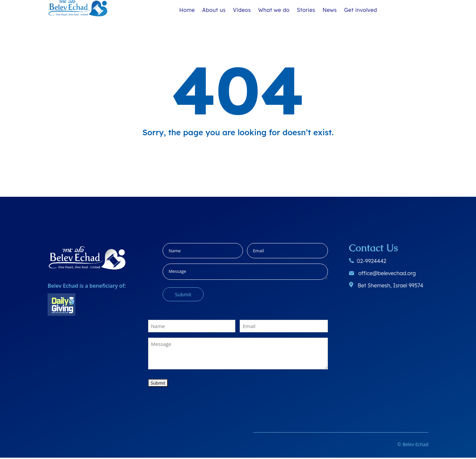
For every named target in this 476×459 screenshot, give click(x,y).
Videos (242, 10)
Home (187, 10)
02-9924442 (371, 262)
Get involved (361, 10)
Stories (306, 10)
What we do (274, 10)
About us (214, 10)
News (330, 10)
